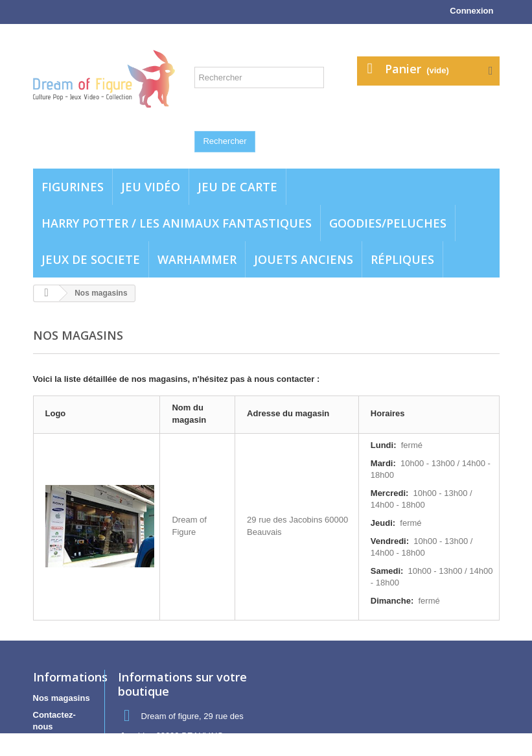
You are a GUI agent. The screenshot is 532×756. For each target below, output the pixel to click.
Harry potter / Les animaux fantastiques (177, 223)
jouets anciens (304, 259)
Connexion (471, 11)
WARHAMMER (197, 259)
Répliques (402, 259)
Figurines (73, 187)
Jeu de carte (237, 187)
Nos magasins (62, 698)
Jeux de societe (91, 259)
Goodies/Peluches (388, 223)
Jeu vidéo (151, 187)
